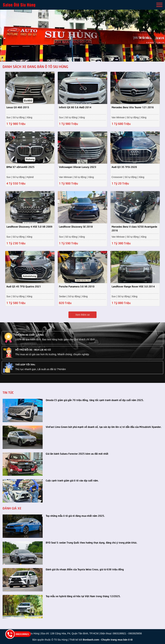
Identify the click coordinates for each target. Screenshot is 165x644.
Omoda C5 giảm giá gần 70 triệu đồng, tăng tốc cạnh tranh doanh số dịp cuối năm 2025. (95, 400)
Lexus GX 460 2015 (18, 107)
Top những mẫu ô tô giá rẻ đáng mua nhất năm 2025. (75, 516)
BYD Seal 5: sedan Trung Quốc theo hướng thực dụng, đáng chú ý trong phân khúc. (91, 542)
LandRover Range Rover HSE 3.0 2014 (133, 286)
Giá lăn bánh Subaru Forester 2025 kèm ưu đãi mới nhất (77, 453)
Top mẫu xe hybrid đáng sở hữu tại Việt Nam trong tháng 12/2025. (83, 596)
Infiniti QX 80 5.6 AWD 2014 (75, 107)
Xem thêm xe (82, 315)
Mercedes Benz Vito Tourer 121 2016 (133, 107)
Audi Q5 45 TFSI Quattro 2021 (24, 286)
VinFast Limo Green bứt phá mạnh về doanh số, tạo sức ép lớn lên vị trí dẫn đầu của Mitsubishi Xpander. (104, 427)
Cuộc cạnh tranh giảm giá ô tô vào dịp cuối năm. (72, 480)
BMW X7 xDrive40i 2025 (20, 167)
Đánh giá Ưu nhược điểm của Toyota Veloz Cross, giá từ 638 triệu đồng (85, 569)
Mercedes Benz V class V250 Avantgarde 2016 (134, 228)
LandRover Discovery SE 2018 (76, 226)
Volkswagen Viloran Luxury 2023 (78, 167)
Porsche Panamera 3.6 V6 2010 (77, 286)
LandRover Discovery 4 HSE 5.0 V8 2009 (29, 226)
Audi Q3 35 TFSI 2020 (124, 167)
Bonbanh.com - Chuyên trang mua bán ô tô (108, 640)
